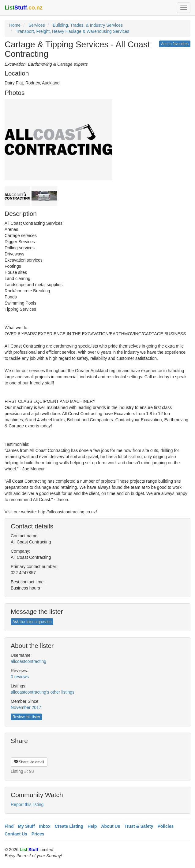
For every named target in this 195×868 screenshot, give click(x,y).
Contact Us (16, 834)
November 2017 (26, 707)
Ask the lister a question (32, 622)
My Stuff (26, 826)
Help (92, 826)
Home (15, 25)
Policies (165, 826)
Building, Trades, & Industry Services (88, 25)
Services (37, 25)
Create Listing (69, 826)
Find (9, 826)
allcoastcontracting (28, 661)
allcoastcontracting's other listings (43, 692)
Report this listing (27, 804)
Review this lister (26, 717)
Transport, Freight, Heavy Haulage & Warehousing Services (72, 31)
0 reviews (20, 677)
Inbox (45, 826)
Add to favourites (175, 44)
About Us (111, 826)
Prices (38, 834)
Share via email (29, 762)
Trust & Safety (139, 826)
